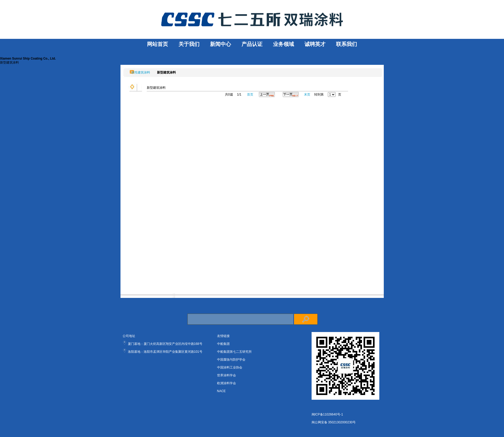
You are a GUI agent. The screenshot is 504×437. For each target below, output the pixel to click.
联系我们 (346, 44)
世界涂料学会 (227, 375)
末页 (307, 94)
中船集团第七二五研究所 (234, 352)
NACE (221, 391)
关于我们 (189, 44)
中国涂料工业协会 (230, 367)
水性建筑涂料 (139, 72)
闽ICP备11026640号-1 (327, 414)
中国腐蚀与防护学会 (231, 360)
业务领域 (283, 44)
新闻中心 (220, 44)
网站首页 (157, 44)
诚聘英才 (315, 44)
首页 (250, 94)
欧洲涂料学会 (227, 383)
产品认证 (252, 44)
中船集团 (223, 344)
